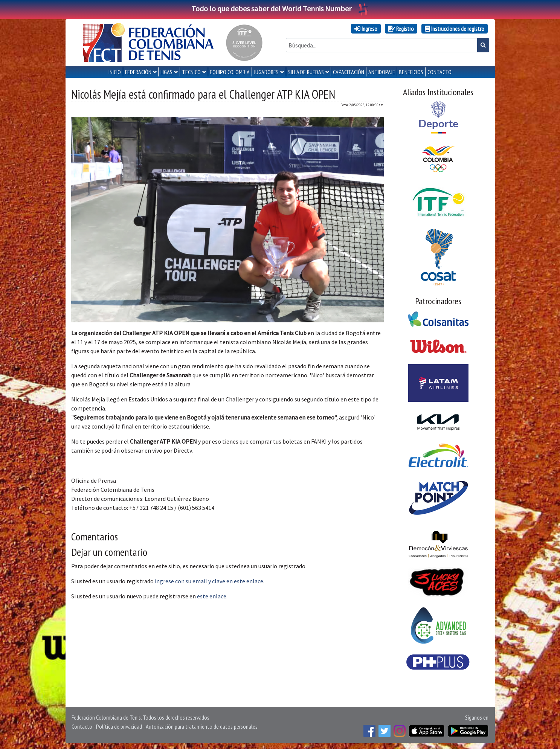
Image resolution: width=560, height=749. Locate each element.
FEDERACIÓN (138, 72)
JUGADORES (266, 72)
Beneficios (411, 72)
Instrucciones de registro (455, 29)
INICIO (115, 72)
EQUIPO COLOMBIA (230, 72)
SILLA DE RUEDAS (306, 72)
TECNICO (191, 72)
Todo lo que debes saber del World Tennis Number (280, 8)
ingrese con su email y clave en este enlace (209, 581)
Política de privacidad (119, 726)
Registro (401, 29)
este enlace (212, 596)
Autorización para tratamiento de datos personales (202, 726)
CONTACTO (439, 72)
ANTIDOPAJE (382, 72)
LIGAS (166, 72)
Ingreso (366, 29)
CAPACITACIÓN (349, 72)
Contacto (82, 726)
